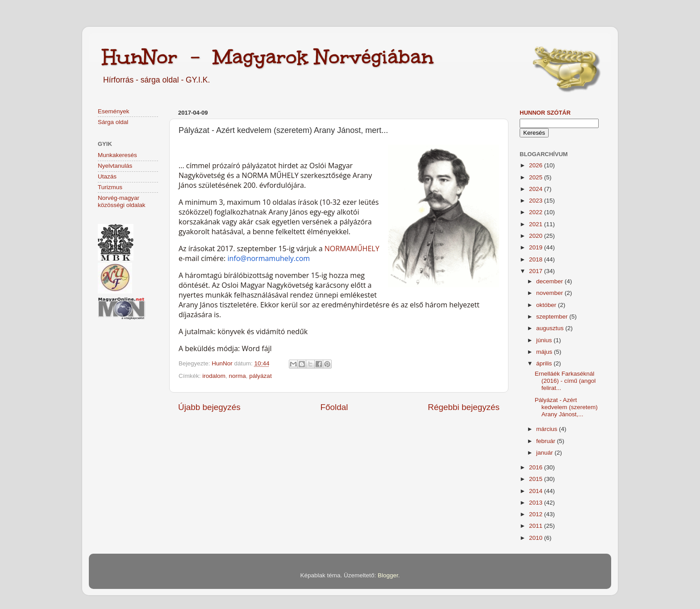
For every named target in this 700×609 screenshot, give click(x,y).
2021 (537, 224)
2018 (537, 259)
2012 (537, 514)
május (545, 352)
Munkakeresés (117, 155)
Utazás (107, 176)
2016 (537, 467)
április (545, 363)
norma (237, 376)
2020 (537, 236)
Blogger (388, 575)
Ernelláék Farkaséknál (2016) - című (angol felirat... (565, 381)
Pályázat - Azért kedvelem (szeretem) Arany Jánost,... (566, 407)
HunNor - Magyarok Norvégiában (268, 57)
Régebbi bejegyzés (464, 407)
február (547, 441)
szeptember (553, 317)
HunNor (223, 363)
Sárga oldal (113, 122)
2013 (537, 503)
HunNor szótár (545, 113)
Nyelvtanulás (115, 166)
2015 (537, 479)
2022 (537, 212)
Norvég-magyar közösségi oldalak (122, 201)
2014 (537, 491)
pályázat (260, 376)
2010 (537, 538)
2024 (537, 189)
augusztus (551, 328)
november (550, 293)
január (545, 453)
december (550, 281)
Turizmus (110, 187)
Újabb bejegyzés (209, 407)
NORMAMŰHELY (352, 249)
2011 (537, 526)
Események (114, 111)
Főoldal (334, 407)
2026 (537, 165)
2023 (537, 201)
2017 (537, 271)
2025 (537, 177)
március (548, 429)
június (545, 340)
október (547, 305)
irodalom (214, 376)
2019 (537, 247)
